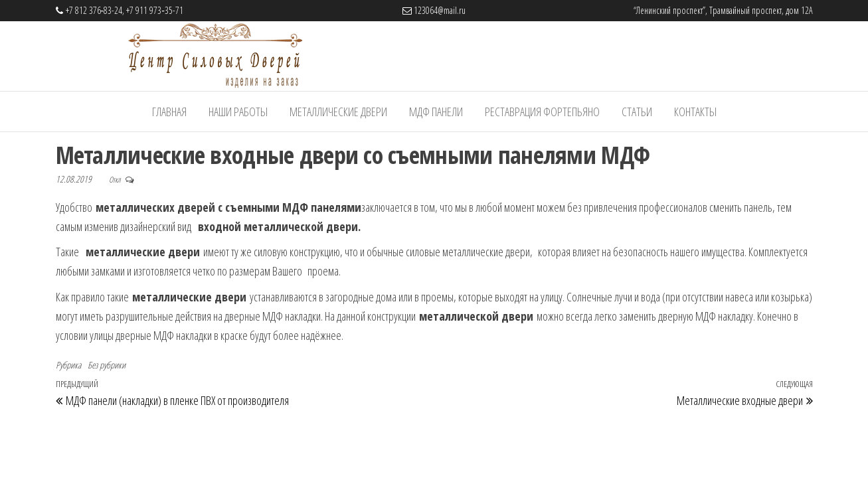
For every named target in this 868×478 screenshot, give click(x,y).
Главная (169, 112)
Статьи (637, 112)
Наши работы (238, 112)
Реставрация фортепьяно (542, 112)
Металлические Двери (338, 112)
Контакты (695, 112)
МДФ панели (436, 112)
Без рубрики (107, 365)
